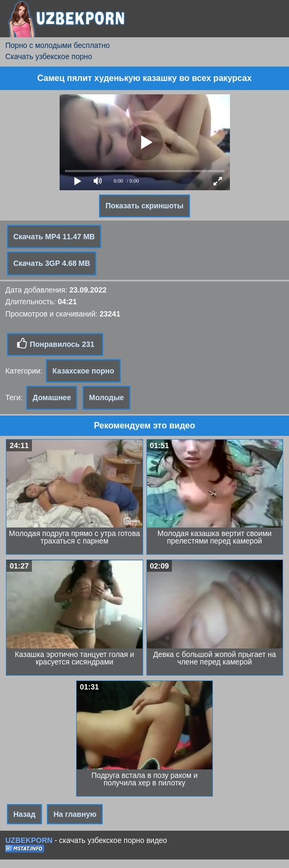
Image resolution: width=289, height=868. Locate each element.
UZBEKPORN (29, 840)
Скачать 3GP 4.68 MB (52, 263)
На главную (75, 814)
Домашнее (52, 398)
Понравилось (55, 344)
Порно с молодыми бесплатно (57, 45)
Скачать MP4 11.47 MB (54, 237)
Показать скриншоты (144, 206)
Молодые (106, 398)
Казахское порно (83, 371)
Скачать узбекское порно (49, 56)
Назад (24, 814)
